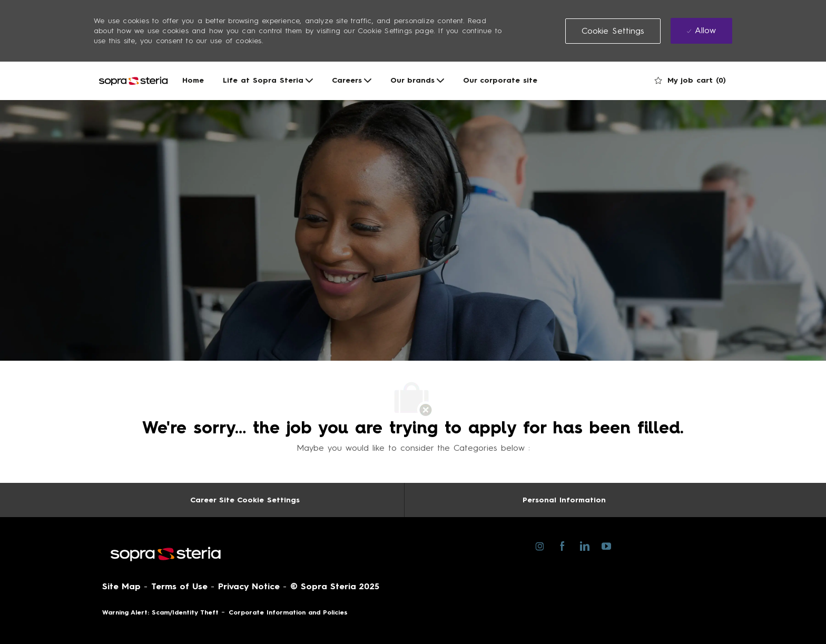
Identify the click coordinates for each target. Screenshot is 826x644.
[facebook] (562, 546)
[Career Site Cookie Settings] (245, 500)
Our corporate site (500, 81)
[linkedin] (584, 546)
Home (193, 81)
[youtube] (606, 545)
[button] (613, 31)
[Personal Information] (564, 500)
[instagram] (540, 546)
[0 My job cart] (690, 81)
